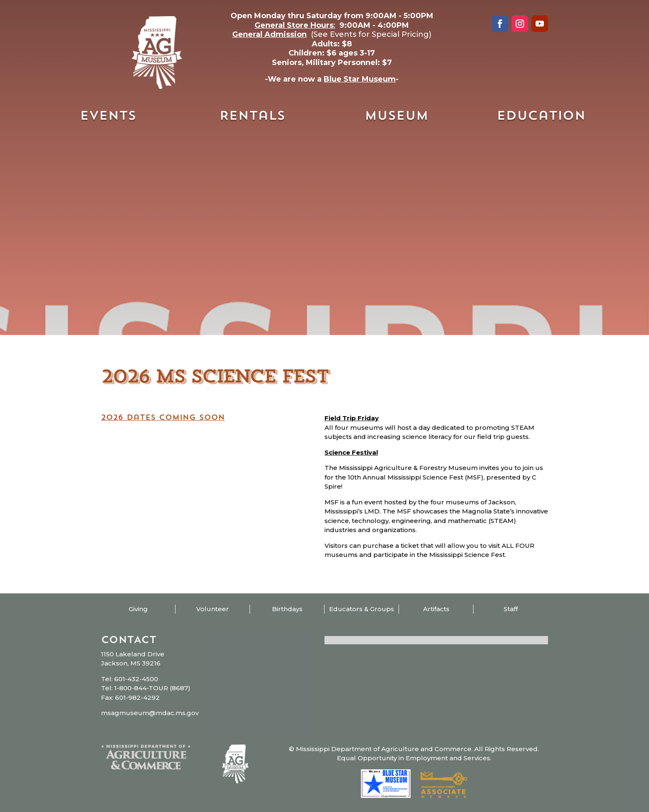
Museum (397, 117)
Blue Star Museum (360, 79)
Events (108, 117)
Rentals (252, 117)
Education (541, 117)
